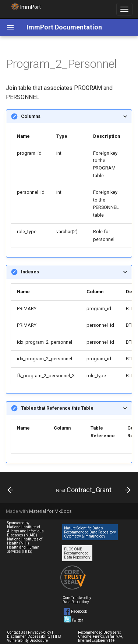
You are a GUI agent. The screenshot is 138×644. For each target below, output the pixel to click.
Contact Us (16, 632)
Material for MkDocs (50, 511)
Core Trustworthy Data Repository (77, 600)
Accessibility (39, 636)
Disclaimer (16, 636)
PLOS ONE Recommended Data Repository (77, 553)
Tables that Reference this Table (57, 408)
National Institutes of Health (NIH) (25, 541)
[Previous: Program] (10, 490)
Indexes (30, 272)
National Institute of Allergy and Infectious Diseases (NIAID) (25, 531)
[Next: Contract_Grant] (92, 490)
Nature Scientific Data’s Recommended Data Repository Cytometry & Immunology (90, 532)
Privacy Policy (40, 632)
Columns (31, 116)
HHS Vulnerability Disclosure (34, 638)
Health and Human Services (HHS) (23, 549)
